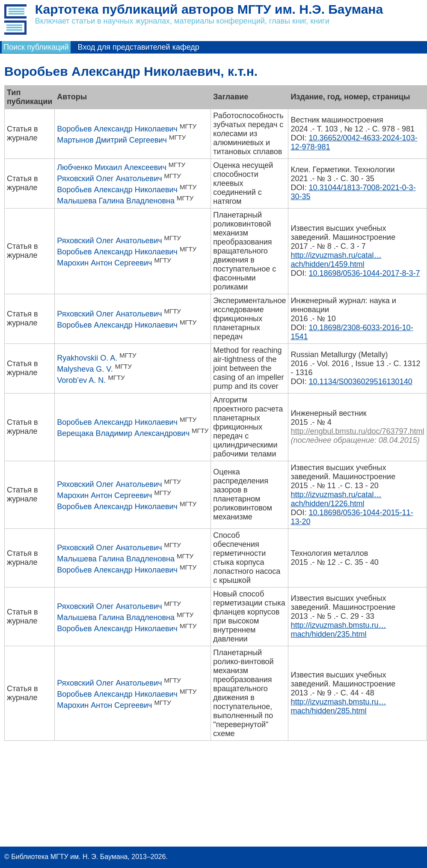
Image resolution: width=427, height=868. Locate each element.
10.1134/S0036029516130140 (360, 382)
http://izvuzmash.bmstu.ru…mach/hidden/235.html (338, 630)
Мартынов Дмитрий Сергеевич (112, 140)
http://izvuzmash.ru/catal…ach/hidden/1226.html (336, 499)
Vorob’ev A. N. (81, 380)
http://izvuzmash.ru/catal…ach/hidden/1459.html (336, 260)
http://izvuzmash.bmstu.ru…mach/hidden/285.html (338, 706)
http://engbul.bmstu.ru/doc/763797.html (357, 431)
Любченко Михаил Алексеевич (111, 167)
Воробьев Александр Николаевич (117, 129)
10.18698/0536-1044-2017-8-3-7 (364, 273)
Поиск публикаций (36, 47)
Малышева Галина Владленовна (116, 201)
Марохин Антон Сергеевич (104, 263)
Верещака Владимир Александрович (123, 433)
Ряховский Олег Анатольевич (109, 179)
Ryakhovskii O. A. (87, 358)
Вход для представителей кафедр (139, 47)
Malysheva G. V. (85, 369)
